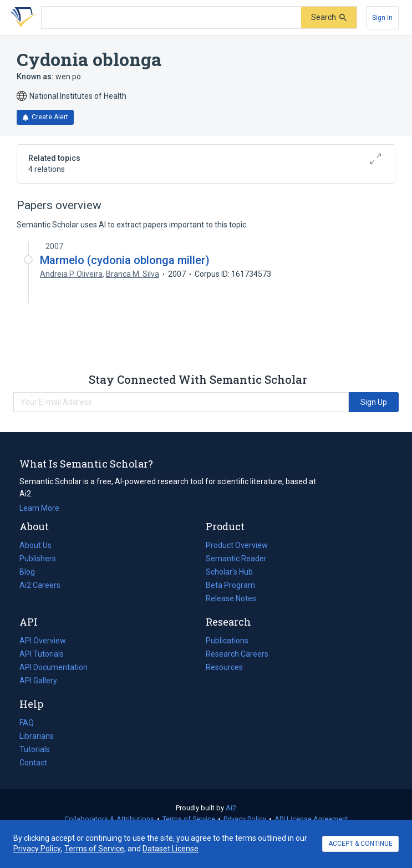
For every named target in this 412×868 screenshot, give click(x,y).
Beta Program (230, 585)
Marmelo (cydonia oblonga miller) (125, 260)
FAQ (27, 723)
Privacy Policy (245, 819)
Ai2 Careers (40, 585)
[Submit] (329, 17)
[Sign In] (382, 18)
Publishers (38, 559)
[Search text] (171, 18)
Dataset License (171, 849)
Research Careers (237, 654)
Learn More (39, 508)
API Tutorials (42, 654)
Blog (32, 572)
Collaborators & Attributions (109, 819)
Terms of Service (189, 819)
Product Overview (237, 545)
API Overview (43, 641)
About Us (35, 545)
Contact (33, 763)
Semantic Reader (236, 559)
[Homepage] (22, 18)
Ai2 (231, 808)
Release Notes (231, 598)
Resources (224, 667)
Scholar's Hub (229, 572)
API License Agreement (311, 819)
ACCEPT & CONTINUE (360, 844)
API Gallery (38, 681)
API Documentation (54, 667)
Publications (227, 641)
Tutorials (35, 749)
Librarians (37, 736)
